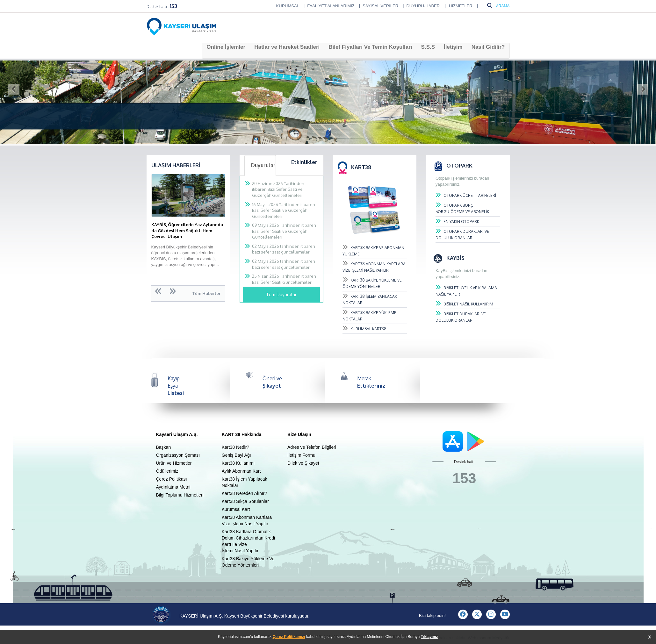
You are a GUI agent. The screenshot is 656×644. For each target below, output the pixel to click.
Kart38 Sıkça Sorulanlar (245, 501)
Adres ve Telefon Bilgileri (312, 447)
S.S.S (428, 47)
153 (173, 6)
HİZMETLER (461, 6)
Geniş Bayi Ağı (236, 455)
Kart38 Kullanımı (238, 463)
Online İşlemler (226, 47)
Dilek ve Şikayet (303, 463)
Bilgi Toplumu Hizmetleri (180, 495)
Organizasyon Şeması (178, 455)
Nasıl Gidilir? (488, 47)
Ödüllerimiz (167, 471)
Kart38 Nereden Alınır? (244, 493)
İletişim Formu (301, 455)
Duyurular (263, 165)
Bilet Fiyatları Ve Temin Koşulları (370, 47)
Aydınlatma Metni (173, 487)
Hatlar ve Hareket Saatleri (287, 47)
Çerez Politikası (172, 479)
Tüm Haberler (206, 293)
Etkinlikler (304, 162)
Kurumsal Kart (236, 509)
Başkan (164, 447)
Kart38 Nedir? (235, 447)
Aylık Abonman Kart (241, 471)
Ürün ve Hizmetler (174, 463)
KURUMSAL (288, 6)
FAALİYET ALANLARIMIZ (331, 6)
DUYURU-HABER (423, 6)
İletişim (453, 47)
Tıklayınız (429, 637)
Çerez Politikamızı (289, 637)
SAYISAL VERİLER (380, 6)
